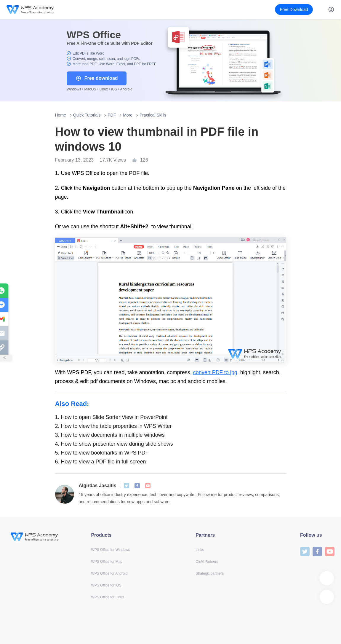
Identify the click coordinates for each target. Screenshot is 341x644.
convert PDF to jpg (215, 372)
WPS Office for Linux (107, 597)
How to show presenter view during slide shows (114, 444)
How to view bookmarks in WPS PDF (102, 453)
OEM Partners (207, 562)
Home (61, 115)
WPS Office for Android (109, 573)
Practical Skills (153, 115)
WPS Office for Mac (107, 562)
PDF (112, 115)
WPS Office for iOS (106, 585)
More (128, 115)
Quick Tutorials (87, 115)
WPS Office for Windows (110, 550)
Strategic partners (210, 573)
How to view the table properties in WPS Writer (113, 426)
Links (200, 550)
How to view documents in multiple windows (110, 435)
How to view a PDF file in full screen (101, 462)
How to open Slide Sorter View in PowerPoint (111, 417)
